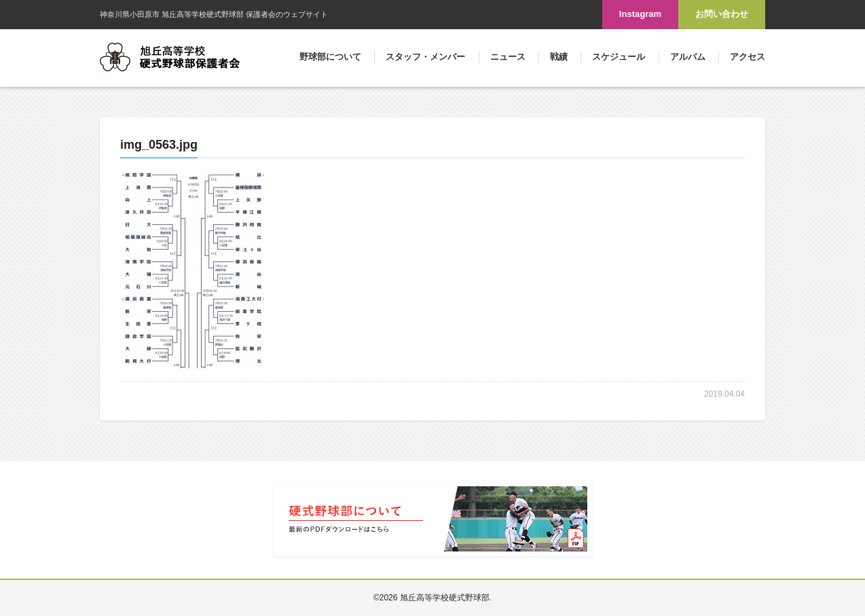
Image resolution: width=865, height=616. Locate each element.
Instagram (640, 14)
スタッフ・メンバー (425, 57)
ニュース (508, 57)
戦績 (559, 57)
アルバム (688, 57)
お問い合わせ (722, 14)
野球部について (330, 57)
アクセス (748, 57)
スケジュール (619, 57)
